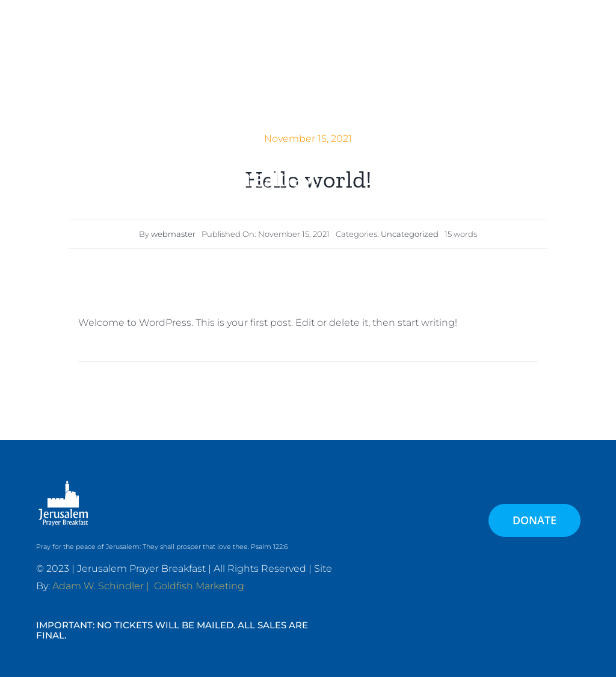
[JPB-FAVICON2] (235, 29)
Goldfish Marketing (199, 586)
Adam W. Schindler (98, 586)
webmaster (173, 234)
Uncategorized (410, 234)
